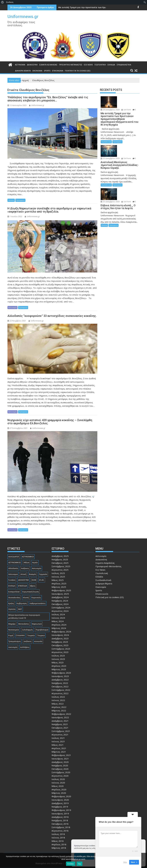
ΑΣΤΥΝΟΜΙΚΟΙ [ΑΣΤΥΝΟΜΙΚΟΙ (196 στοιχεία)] (28, 557)
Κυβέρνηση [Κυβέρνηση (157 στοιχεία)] (22, 603)
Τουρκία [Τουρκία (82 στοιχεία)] (31, 635)
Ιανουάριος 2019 (60, 813)
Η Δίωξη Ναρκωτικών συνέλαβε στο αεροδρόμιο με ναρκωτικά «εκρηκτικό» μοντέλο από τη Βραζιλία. (49, 210)
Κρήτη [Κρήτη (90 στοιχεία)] (11, 603)
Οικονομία (37, 71)
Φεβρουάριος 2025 (61, 590)
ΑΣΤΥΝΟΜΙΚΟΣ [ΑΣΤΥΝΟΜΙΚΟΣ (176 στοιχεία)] (15, 562)
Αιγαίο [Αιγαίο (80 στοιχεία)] (35, 562)
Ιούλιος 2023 (58, 656)
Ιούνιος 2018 (58, 838)
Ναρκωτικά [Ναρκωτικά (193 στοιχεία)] (37, 624)
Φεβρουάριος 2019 (61, 810)
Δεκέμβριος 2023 (60, 638)
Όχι (80, 864)
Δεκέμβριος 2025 (60, 556)
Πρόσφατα (20, 200)
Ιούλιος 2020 (58, 779)
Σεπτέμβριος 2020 (61, 772)
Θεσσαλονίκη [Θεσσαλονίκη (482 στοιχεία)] (14, 598)
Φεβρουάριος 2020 (61, 796)
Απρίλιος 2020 (59, 789)
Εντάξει (71, 864)
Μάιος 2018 (58, 841)
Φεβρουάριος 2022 (61, 714)
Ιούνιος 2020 (58, 783)
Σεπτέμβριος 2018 (61, 827)
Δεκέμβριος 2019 (60, 803)
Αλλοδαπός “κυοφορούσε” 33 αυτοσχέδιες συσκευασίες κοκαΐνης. (52, 316)
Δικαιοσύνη (32, 65)
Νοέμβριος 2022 (60, 683)
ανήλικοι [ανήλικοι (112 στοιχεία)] (27, 641)
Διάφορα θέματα (23, 71)
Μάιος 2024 (58, 621)
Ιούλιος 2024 (58, 614)
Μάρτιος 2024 (59, 628)
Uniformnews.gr (23, 17)
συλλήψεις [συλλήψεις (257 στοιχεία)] (25, 647)
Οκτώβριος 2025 (60, 563)
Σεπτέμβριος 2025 (61, 566)
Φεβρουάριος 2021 (61, 755)
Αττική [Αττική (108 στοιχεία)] (23, 574)
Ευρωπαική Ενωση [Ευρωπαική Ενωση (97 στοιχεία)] (31, 592)
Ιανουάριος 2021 (60, 759)
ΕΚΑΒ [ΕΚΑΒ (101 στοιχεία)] (34, 580)
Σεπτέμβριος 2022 (61, 690)
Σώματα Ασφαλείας (48, 65)
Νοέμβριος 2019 (60, 807)
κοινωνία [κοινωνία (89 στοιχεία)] (38, 641)
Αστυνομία (20, 65)
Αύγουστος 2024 (60, 611)
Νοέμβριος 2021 (60, 724)
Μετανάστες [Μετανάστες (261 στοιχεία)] (24, 624)
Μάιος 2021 (58, 745)
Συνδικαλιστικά (124, 65)
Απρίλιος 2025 (59, 583)
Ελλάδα (111, 65)
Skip (125, 862)
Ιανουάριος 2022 (60, 717)
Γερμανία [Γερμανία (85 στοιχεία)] (43, 574)
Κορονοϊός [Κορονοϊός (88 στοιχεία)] (36, 598)
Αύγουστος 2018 (60, 831)
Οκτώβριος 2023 (60, 645)
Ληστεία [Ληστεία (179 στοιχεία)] (12, 609)
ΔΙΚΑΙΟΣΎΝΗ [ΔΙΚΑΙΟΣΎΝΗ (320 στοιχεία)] (23, 580)
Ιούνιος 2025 (58, 577)
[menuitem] (3, 2)
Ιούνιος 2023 (58, 659)
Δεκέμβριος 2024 (60, 597)
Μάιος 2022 (58, 704)
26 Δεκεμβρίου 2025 (110, 110)
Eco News (88, 65)
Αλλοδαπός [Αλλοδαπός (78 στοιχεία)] (13, 568)
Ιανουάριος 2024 (60, 635)
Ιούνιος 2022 (58, 700)
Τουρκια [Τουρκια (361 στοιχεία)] (41, 635)
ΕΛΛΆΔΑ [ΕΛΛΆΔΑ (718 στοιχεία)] (12, 586)
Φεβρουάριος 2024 (61, 632)
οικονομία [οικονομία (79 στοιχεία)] (13, 647)
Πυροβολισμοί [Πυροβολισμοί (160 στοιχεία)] (42, 630)
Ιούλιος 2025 (58, 573)
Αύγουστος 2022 (60, 693)
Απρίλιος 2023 (59, 666)
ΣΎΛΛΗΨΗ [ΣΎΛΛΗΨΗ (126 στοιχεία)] (20, 635)
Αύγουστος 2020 (60, 776)
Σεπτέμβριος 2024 (61, 608)
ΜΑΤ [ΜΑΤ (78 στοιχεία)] (20, 609)
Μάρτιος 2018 (59, 848)
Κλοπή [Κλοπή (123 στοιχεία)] (26, 598)
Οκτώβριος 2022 (60, 686)
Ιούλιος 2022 (58, 697)
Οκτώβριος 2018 (60, 824)
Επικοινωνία (58, 71)
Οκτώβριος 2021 (60, 728)
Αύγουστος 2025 (60, 570)
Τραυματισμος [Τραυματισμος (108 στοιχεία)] (15, 641)
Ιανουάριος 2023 (60, 676)
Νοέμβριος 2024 (60, 601)
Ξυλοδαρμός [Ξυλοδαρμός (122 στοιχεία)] (27, 630)
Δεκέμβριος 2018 (60, 817)
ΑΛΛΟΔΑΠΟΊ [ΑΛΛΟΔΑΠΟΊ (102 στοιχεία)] (14, 557)
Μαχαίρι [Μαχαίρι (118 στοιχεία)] (12, 624)
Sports (47, 71)
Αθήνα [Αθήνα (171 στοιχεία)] (26, 562)
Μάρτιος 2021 (59, 752)
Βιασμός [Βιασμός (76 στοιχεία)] (33, 574)
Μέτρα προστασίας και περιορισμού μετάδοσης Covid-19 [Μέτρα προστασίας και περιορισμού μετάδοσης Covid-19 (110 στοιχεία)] (24, 616)
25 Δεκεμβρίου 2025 (110, 158)
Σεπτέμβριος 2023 (61, 649)
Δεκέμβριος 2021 (60, 721)
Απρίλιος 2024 (59, 625)
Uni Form (126, 110)
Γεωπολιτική (100, 65)
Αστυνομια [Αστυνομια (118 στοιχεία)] (13, 574)
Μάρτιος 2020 (59, 793)
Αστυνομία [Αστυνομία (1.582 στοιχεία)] (37, 568)
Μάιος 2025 (58, 580)
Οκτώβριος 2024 (60, 604)
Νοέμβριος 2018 (60, 820)
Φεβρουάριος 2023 (61, 673)
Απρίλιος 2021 (59, 748)
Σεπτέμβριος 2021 (61, 731)
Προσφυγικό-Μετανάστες (71, 65)
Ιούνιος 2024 (58, 618)
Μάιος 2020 (58, 786)
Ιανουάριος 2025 (60, 594)
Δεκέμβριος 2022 (60, 680)
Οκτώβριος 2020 (60, 769)
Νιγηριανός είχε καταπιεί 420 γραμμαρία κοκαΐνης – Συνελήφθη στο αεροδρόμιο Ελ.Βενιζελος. (50, 422)
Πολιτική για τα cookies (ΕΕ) (78, 71)
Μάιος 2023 (58, 662)
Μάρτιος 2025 (59, 587)
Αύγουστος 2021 (60, 735)
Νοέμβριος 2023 (60, 642)
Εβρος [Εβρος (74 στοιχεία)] (33, 586)
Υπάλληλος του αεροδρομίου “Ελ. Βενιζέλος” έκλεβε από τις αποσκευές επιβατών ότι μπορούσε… (48, 99)
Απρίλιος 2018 (59, 844)
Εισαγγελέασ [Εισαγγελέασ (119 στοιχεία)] (14, 592)
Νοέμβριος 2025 (60, 559)
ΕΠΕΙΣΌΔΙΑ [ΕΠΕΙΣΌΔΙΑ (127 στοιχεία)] (23, 586)
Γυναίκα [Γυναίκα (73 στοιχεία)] (12, 580)
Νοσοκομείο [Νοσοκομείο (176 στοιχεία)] (14, 630)
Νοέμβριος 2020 (60, 765)
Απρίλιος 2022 (59, 707)
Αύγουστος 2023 (60, 652)
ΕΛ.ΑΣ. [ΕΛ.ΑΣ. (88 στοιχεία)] (42, 580)
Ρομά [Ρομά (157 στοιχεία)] (11, 635)
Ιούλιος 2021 (58, 738)
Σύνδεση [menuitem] (10, 2)
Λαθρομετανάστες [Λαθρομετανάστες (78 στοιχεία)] (38, 603)
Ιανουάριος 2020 (60, 800)
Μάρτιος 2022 (59, 711)
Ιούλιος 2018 (58, 834)
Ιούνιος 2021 (58, 741)
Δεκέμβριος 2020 (60, 762)
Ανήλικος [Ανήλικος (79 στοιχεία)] (25, 568)
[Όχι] (143, 860)
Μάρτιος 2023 (59, 669)
